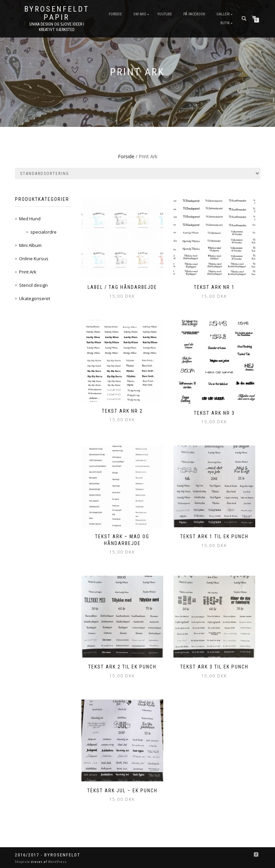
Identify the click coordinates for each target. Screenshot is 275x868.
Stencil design (33, 285)
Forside (115, 14)
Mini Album (30, 245)
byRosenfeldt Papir (57, 13)
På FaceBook (194, 14)
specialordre (43, 232)
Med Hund (30, 219)
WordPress (57, 862)
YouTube (165, 14)
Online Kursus (34, 259)
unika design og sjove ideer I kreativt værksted (57, 27)
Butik (225, 23)
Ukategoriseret (35, 298)
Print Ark (28, 272)
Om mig (140, 14)
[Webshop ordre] (138, 173)
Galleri (223, 14)
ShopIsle (23, 862)
